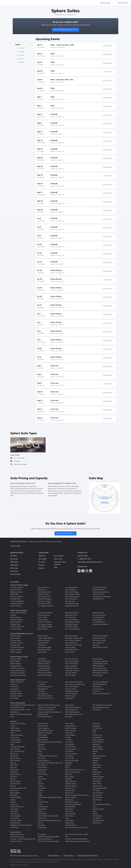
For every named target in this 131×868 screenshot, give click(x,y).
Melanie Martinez (71, 786)
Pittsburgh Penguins (72, 670)
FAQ (56, 567)
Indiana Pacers (43, 643)
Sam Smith (96, 758)
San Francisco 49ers (100, 587)
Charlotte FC (15, 689)
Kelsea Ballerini (71, 726)
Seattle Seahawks (99, 590)
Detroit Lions (42, 590)
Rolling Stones (98, 747)
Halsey (40, 777)
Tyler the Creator (98, 809)
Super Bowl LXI (98, 599)
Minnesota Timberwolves (74, 638)
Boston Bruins (15, 661)
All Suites (14, 556)
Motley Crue (69, 800)
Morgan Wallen (71, 797)
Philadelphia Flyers (72, 668)
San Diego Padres (71, 627)
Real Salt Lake (70, 696)
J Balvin (40, 790)
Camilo (13, 800)
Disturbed (41, 744)
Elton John (41, 758)
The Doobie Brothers (100, 788)
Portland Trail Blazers (100, 636)
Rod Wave (96, 744)
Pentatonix (96, 726)
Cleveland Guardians (45, 613)
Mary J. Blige (69, 777)
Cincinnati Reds (16, 629)
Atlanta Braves (16, 617)
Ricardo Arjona (98, 742)
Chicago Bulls (15, 645)
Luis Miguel (69, 751)
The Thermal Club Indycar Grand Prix (77, 835)
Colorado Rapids (16, 694)
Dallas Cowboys (16, 606)
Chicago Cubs (15, 624)
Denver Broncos (43, 587)
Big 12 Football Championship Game (21, 715)
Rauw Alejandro (98, 740)
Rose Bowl (69, 717)
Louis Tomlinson (71, 749)
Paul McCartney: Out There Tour (76, 827)
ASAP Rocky (15, 728)
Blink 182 (14, 777)
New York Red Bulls (72, 687)
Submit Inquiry (83, 556)
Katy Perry (41, 825)
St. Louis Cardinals (99, 615)
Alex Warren (15, 737)
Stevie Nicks (97, 772)
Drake (40, 751)
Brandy (13, 786)
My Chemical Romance (73, 804)
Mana (67, 767)
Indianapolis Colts (44, 597)
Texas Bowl (97, 710)
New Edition (69, 809)
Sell (123, 3)
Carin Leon (14, 804)
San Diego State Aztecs (101, 707)
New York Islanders (72, 661)
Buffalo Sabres (16, 663)
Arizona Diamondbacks (19, 613)
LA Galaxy (41, 691)
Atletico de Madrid (17, 834)
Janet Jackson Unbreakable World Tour (50, 799)
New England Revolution (74, 682)
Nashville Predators (45, 675)
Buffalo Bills (15, 594)
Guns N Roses (43, 774)
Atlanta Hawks (16, 636)
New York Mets (70, 617)
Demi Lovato (42, 735)
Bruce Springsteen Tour (19, 788)
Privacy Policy (69, 856)
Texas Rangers (98, 620)
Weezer (95, 814)
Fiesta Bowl (69, 705)
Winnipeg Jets (98, 675)
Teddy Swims (97, 786)
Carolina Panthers (17, 597)
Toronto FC (96, 691)
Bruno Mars (14, 790)
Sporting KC (97, 687)
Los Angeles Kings (44, 668)
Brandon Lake (15, 784)
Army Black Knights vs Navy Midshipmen (20, 711)
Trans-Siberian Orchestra (101, 804)
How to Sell (58, 559)
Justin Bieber (42, 814)
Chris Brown (15, 814)
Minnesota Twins (71, 615)
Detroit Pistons (43, 636)
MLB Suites (14, 565)
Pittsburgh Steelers (72, 606)
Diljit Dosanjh (43, 740)
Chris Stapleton (16, 816)
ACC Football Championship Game (23, 705)
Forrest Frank (42, 767)
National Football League (19, 585)
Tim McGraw (97, 800)
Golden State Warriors (46, 638)
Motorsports (42, 834)
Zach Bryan (97, 823)
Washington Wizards (100, 647)
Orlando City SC (71, 689)
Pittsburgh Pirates (71, 624)
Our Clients (42, 559)
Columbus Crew (16, 696)
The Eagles (96, 790)
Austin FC (14, 684)
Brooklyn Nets (15, 640)
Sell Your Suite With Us (66, 533)
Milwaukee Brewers (72, 613)
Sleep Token (97, 767)
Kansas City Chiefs (44, 601)
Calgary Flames (16, 666)
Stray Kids (96, 774)
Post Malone (97, 737)
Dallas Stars (42, 659)
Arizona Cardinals (17, 587)
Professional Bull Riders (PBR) (48, 837)
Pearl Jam (96, 723)
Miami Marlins (43, 629)
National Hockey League (19, 657)
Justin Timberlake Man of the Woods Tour (48, 817)
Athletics (13, 615)
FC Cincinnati (42, 682)
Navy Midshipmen (71, 710)
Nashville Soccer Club (45, 698)
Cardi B (13, 802)
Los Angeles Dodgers (45, 627)
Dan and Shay (43, 723)
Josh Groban (42, 809)
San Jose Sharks (71, 673)
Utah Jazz (96, 645)
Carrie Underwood (17, 807)
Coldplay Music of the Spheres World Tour (21, 826)
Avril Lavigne (15, 749)
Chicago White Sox (17, 627)
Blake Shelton (15, 774)
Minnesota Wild (43, 670)
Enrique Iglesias (43, 760)
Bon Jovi (13, 779)
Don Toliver (42, 749)
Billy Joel (13, 767)
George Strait (42, 770)
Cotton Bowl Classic (45, 717)
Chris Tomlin (15, 818)
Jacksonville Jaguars (45, 599)
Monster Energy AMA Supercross (77, 795)
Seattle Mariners (98, 613)
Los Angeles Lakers (45, 647)
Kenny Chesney (71, 730)
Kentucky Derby (16, 841)
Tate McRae (97, 781)
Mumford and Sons (72, 802)
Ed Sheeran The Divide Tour (48, 756)
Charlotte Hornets (17, 643)
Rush (94, 754)
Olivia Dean (69, 820)
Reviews (41, 565)
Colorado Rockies (44, 615)
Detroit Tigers (43, 617)
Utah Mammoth (98, 666)
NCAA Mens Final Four (73, 707)
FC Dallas (41, 684)
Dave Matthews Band (45, 730)
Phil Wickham (98, 728)
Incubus (41, 786)
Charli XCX (14, 811)
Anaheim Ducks (16, 659)
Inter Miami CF (43, 689)
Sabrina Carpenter (99, 756)
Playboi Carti (97, 735)
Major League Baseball (18, 610)
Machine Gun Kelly (72, 760)
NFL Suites (14, 559)
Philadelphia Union (72, 691)
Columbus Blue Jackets (18, 675)
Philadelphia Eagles (72, 603)
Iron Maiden (42, 788)
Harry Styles (42, 779)
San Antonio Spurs (99, 640)
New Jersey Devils (71, 659)
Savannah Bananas (45, 839)
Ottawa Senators (71, 666)
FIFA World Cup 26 (17, 837)
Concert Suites (15, 574)
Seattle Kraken (70, 675)
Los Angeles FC (43, 694)
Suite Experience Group (19, 541)
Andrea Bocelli (16, 740)
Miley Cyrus (69, 793)
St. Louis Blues (98, 659)
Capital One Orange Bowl (47, 707)
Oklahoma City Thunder (74, 645)
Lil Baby (68, 737)
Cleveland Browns (17, 603)
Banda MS (14, 756)
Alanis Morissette (16, 735)
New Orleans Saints (72, 597)
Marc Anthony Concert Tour (75, 770)
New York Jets (70, 601)
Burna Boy (14, 795)
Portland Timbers (71, 694)
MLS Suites (14, 571)
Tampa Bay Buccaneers (101, 592)
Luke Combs (69, 758)
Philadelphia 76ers (72, 650)
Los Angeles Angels (45, 624)
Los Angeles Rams (72, 587)
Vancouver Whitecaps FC (101, 694)
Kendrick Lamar (71, 728)
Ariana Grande (16, 742)
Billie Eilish (14, 765)
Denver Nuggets (16, 652)
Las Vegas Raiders (44, 603)
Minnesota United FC (45, 696)
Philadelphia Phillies (72, 622)
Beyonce (13, 763)
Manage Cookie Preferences (88, 856)
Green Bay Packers (44, 592)
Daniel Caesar (43, 726)
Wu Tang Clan (98, 816)
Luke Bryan (69, 756)
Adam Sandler (15, 730)
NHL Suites (14, 568)
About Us (42, 556)
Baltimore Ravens (17, 592)
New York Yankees (72, 620)
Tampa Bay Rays (99, 617)
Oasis (67, 818)
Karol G (40, 823)
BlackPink (14, 772)
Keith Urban (69, 723)
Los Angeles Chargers (45, 606)
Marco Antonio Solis (72, 772)
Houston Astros (43, 620)
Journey (40, 811)
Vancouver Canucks (99, 668)
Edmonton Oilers (44, 663)
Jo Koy (40, 804)
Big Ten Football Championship (49, 705)
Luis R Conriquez (71, 754)
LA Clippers (42, 645)
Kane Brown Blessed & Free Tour (49, 820)
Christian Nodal (16, 820)
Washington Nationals (101, 624)
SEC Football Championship (102, 705)
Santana (96, 760)
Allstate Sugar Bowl (17, 707)
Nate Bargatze (70, 807)
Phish (95, 730)
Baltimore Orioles (16, 620)
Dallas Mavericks (16, 650)
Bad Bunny (14, 754)
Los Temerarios (70, 747)
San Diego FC (70, 698)
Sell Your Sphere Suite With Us (66, 30)
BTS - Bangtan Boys (18, 751)
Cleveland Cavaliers (17, 647)
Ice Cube (41, 784)
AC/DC (13, 726)
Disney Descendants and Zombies (50, 742)
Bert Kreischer (15, 760)
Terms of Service (54, 856)
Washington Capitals (100, 673)
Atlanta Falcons (16, 590)
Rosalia (95, 751)
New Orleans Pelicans (73, 640)
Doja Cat (41, 747)
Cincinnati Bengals (17, 601)
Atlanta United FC (17, 682)
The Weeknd (97, 795)
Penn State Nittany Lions (74, 714)
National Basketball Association (22, 634)
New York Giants (71, 599)
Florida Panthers (44, 666)
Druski (40, 754)
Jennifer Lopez (43, 802)
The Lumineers (98, 793)
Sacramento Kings (99, 638)
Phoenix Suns (70, 652)
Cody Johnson (15, 823)
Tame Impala (97, 779)
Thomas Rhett (97, 797)
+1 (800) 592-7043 (84, 559)
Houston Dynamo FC (45, 687)
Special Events (15, 832)
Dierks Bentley (43, 737)
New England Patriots (73, 594)
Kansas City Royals (45, 622)
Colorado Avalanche (18, 673)
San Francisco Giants (73, 629)
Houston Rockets (44, 640)
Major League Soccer (18, 680)
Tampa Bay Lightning (100, 661)
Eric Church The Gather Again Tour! (50, 763)
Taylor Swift (97, 784)
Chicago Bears (15, 599)
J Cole (40, 793)
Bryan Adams (15, 793)
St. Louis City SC (98, 689)
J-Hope (40, 795)
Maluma (68, 765)
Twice (95, 807)
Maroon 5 (69, 774)
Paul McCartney (71, 825)
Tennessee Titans (99, 594)
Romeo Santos (98, 749)
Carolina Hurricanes (17, 668)
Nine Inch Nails (70, 814)
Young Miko (97, 818)
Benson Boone (16, 758)
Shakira (95, 763)
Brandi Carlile (15, 781)
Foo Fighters (42, 765)
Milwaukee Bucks (71, 636)
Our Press (42, 562)
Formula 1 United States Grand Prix (23, 839)
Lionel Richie (70, 744)
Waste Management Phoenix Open (78, 841)
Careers (41, 568)
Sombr (95, 770)
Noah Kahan (70, 816)
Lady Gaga (69, 733)
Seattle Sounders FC (100, 684)
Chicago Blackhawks (18, 670)
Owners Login (15, 546)
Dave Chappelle (43, 728)
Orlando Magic (70, 647)
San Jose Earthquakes (100, 682)
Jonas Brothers (43, 807)
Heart (40, 781)
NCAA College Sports (18, 703)
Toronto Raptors (98, 643)
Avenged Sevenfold (17, 747)
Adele (12, 733)
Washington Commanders (102, 597)
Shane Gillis (97, 765)
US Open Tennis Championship (76, 839)
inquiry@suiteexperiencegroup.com (90, 562)
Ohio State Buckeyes (72, 712)
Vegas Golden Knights (100, 670)
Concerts (13, 721)
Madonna (69, 763)
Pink (94, 733)
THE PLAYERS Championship (48, 841)
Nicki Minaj (69, 811)
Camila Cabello (16, 797)
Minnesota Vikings (72, 592)
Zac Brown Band (98, 820)
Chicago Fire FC (16, 691)
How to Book (59, 556)
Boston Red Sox (16, 622)
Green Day (42, 772)
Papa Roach (69, 823)
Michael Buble (70, 790)
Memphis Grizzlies (44, 650)
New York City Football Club (75, 684)
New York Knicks (71, 643)
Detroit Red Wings (44, 661)
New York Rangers (72, 663)
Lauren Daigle (70, 735)
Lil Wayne (69, 740)
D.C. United (14, 698)
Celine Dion (14, 809)
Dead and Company (45, 733)
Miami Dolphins (71, 590)
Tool (94, 802)
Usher (95, 811)
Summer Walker (98, 777)
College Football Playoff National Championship (50, 713)
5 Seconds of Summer (18, 723)
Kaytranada (42, 827)
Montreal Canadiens (45, 673)
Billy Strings (15, 770)
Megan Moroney (71, 781)
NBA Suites (14, 562)
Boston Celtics (15, 638)
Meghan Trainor (71, 784)
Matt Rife (68, 779)
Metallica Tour (70, 788)
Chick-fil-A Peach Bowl (46, 710)
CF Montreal (15, 687)
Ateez (12, 744)
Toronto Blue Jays (99, 622)
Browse (106, 3)
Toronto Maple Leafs (100, 663)
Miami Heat (42, 652)
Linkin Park (69, 742)
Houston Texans (43, 594)
